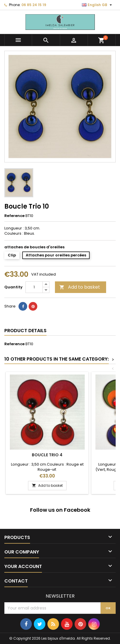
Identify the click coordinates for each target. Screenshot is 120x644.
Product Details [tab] (25, 331)
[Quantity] (34, 287)
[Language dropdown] (98, 5)
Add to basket (80, 287)
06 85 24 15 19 (34, 5)
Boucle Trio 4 (47, 455)
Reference (14, 216)
